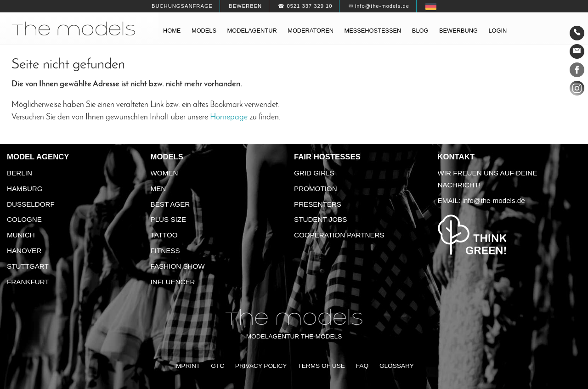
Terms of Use (321, 366)
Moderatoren (311, 31)
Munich (21, 235)
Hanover (24, 251)
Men (158, 189)
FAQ (362, 366)
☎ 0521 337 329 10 (305, 6)
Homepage (229, 117)
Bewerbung (458, 31)
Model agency (38, 157)
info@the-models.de (494, 200)
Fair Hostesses (327, 157)
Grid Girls (314, 173)
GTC (218, 366)
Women (164, 173)
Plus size (169, 219)
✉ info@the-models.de (379, 6)
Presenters (318, 204)
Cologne (24, 219)
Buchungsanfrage (182, 6)
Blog (420, 31)
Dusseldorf (31, 204)
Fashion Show (178, 266)
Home (172, 31)
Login (498, 31)
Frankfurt (28, 282)
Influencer (173, 282)
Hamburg (25, 189)
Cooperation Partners (339, 235)
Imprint (187, 366)
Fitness (165, 251)
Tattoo (164, 235)
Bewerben (245, 6)
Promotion (316, 189)
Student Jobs (320, 219)
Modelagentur (252, 31)
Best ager (170, 204)
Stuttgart (28, 266)
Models (204, 31)
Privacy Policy (261, 366)
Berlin (20, 173)
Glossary (397, 366)
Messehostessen (373, 31)
